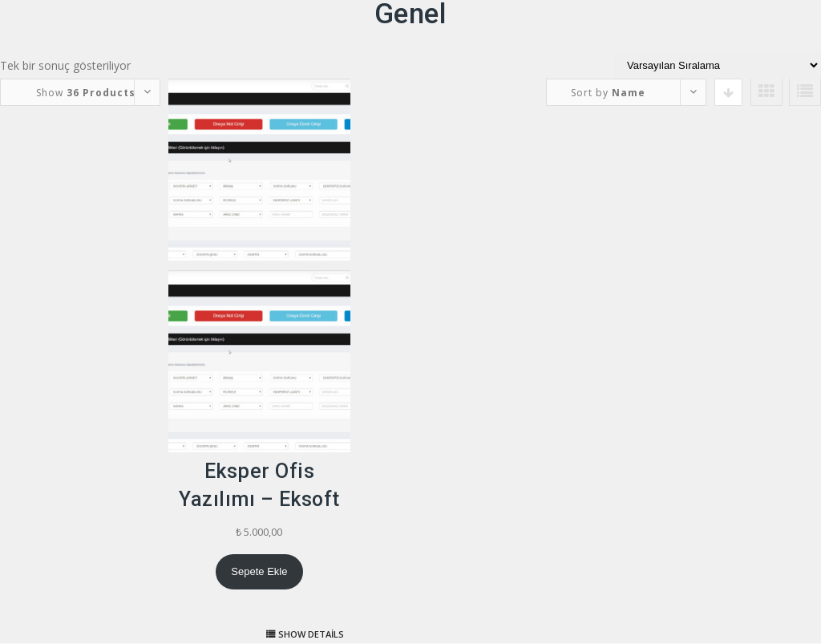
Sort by (608, 93)
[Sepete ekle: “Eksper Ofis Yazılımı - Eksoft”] (259, 572)
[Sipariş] (718, 65)
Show (86, 93)
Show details (311, 634)
